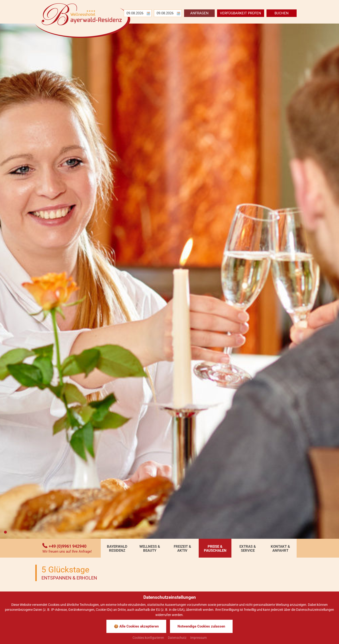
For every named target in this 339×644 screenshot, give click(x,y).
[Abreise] (165, 13)
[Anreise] (135, 13)
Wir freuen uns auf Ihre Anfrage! (67, 552)
